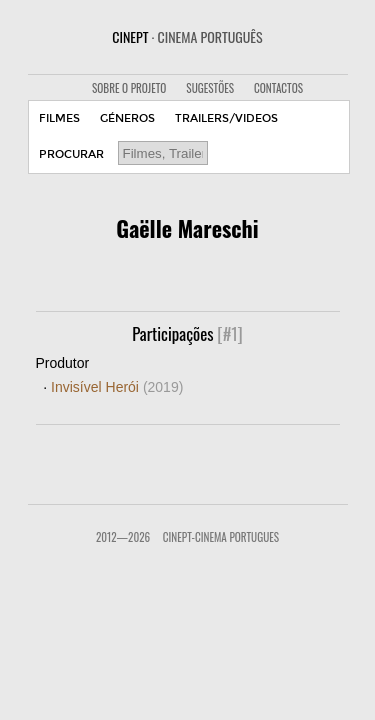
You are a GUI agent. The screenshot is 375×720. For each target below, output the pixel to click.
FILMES (59, 118)
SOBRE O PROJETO (129, 88)
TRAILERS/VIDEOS (226, 118)
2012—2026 (123, 537)
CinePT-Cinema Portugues (221, 537)
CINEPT (187, 36)
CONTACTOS (278, 88)
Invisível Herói (117, 387)
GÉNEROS (127, 118)
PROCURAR (71, 154)
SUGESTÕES (210, 88)
